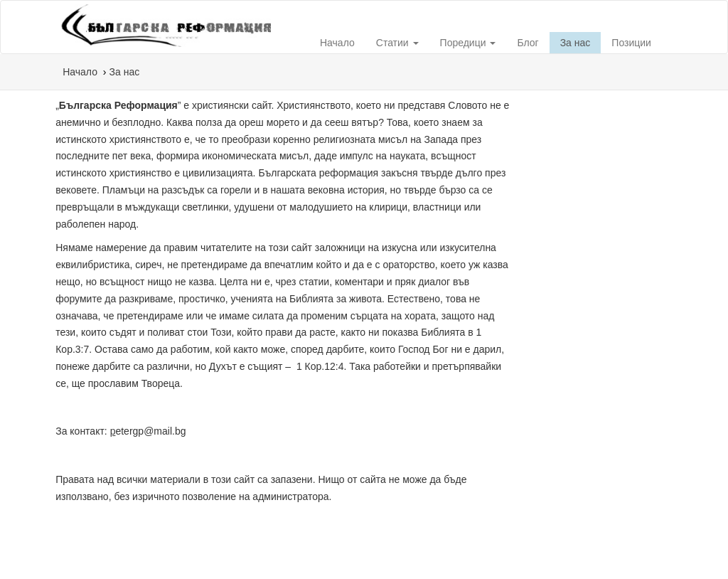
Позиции (631, 43)
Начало (337, 43)
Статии (397, 43)
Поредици (468, 43)
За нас (576, 43)
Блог (528, 43)
